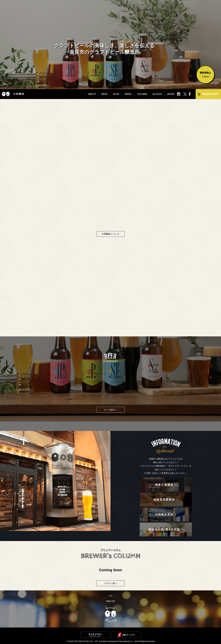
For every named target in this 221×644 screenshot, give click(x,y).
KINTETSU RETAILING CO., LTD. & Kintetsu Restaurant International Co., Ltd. (103, 641)
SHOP (116, 94)
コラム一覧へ (111, 583)
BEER (104, 94)
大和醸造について (111, 234)
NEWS (171, 94)
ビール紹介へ (111, 410)
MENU (128, 94)
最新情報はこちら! (205, 75)
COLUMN (142, 94)
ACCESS (157, 94)
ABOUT (92, 94)
